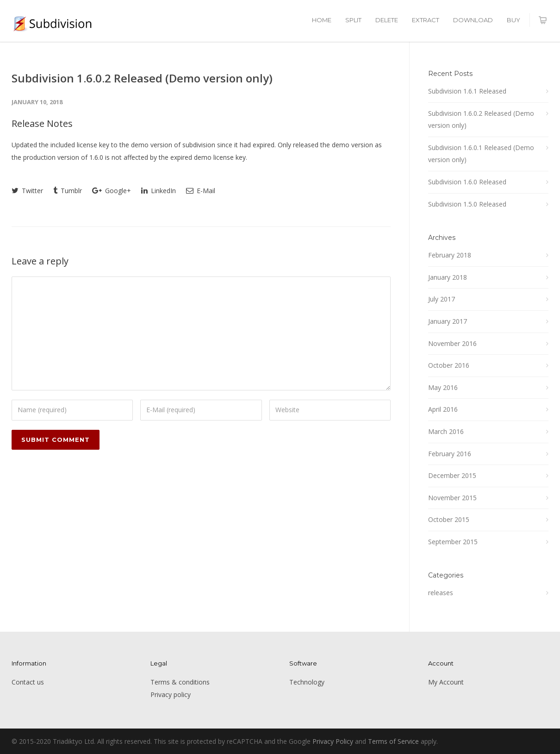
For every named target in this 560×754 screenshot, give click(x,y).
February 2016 (450, 454)
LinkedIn (159, 191)
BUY (513, 20)
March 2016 (446, 431)
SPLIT (353, 20)
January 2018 (448, 277)
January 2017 (448, 321)
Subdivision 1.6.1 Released (467, 91)
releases (441, 593)
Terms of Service (393, 741)
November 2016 (452, 343)
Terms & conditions (180, 682)
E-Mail (201, 191)
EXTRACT (426, 20)
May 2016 (443, 387)
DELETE (387, 20)
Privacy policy (171, 694)
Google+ (112, 191)
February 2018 (450, 255)
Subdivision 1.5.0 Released (467, 204)
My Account (446, 682)
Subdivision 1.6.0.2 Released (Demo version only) (142, 78)
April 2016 (443, 409)
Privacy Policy (333, 741)
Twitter (27, 191)
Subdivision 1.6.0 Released (467, 182)
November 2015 (452, 498)
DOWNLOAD (473, 20)
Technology (307, 682)
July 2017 (442, 299)
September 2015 (453, 542)
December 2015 (452, 475)
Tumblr (68, 191)
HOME (322, 20)
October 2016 (449, 365)
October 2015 (449, 519)
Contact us (28, 682)
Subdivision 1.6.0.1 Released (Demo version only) (481, 154)
